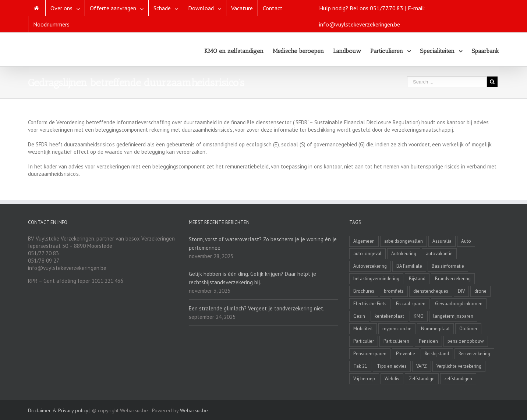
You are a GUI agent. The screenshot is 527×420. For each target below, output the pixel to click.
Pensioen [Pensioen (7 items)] (428, 341)
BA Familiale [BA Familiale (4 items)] (409, 266)
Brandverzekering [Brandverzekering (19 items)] (453, 279)
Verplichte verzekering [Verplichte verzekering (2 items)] (459, 366)
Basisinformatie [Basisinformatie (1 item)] (448, 266)
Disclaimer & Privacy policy (58, 410)
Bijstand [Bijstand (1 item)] (417, 279)
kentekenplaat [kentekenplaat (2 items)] (389, 316)
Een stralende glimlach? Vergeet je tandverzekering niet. (257, 308)
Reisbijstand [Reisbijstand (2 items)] (437, 354)
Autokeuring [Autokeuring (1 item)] (404, 254)
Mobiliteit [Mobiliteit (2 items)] (363, 329)
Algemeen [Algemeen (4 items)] (364, 241)
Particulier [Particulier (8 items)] (364, 341)
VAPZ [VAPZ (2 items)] (422, 366)
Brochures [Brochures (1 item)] (364, 291)
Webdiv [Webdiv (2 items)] (392, 379)
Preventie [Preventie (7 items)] (406, 354)
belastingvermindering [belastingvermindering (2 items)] (376, 279)
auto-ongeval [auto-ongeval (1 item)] (367, 254)
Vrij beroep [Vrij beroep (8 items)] (364, 379)
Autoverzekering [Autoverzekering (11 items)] (370, 266)
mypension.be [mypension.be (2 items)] (397, 329)
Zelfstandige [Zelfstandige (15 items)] (422, 379)
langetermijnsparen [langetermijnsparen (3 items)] (453, 316)
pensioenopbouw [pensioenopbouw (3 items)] (466, 341)
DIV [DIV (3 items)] (461, 291)
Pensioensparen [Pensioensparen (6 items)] (370, 354)
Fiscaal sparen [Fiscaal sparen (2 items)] (411, 304)
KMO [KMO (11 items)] (419, 316)
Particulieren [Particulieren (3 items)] (396, 341)
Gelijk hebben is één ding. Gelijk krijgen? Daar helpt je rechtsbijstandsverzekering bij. (252, 278)
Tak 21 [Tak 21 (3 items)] (360, 366)
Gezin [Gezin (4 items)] (359, 316)
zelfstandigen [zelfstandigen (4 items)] (458, 379)
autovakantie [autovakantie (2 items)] (439, 254)
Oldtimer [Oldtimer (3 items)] (468, 329)
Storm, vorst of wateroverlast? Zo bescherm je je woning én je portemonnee (263, 243)
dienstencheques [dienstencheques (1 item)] (431, 291)
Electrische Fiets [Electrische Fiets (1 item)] (370, 304)
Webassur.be (194, 410)
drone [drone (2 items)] (480, 291)
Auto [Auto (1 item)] (466, 241)
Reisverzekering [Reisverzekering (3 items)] (474, 354)
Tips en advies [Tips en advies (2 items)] (392, 366)
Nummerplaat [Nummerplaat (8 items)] (435, 329)
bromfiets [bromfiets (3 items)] (394, 291)
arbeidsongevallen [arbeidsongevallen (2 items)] (404, 241)
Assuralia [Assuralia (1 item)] (442, 241)
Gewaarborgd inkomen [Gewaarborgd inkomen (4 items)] (459, 304)
